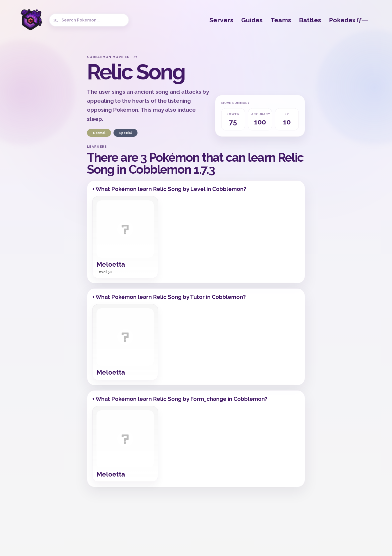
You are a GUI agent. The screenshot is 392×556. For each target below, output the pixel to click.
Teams (281, 20)
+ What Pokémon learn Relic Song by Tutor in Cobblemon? (169, 297)
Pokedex (348, 20)
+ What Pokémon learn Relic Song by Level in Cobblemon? (169, 189)
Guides (252, 20)
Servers (221, 20)
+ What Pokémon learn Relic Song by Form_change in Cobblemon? (180, 399)
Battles (310, 20)
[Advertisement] (43, 130)
